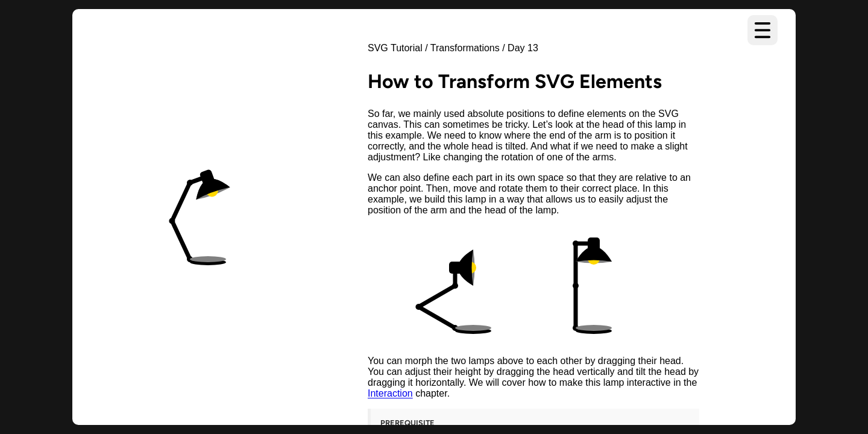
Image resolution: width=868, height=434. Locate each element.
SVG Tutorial (395, 48)
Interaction (390, 393)
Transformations (465, 48)
